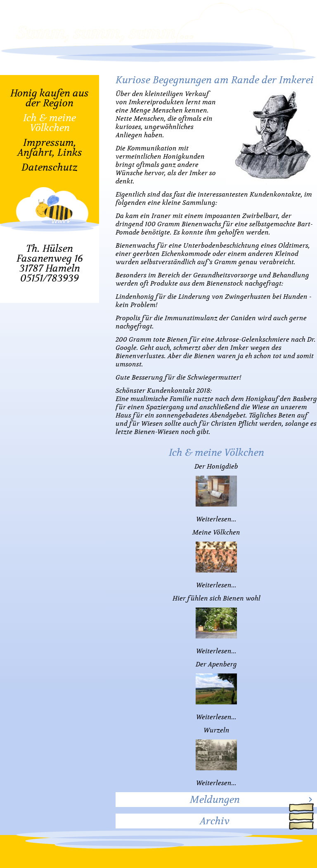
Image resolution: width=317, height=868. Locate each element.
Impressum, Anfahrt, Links (50, 148)
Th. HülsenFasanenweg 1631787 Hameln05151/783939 (50, 263)
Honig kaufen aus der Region (50, 98)
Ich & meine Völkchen (50, 123)
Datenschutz (50, 167)
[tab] (216, 800)
